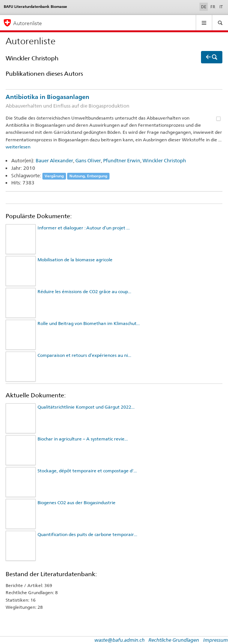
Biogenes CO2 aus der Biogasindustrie (76, 502)
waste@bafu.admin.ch (120, 640)
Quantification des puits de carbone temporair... (87, 534)
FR (213, 7)
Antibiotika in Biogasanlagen (114, 102)
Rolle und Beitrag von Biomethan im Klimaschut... (89, 323)
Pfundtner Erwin (122, 160)
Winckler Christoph (164, 160)
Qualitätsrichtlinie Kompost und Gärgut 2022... (86, 407)
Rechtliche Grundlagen (174, 640)
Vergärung (54, 176)
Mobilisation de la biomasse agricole (75, 260)
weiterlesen (18, 147)
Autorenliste (28, 23)
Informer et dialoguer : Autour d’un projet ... (84, 228)
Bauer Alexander (54, 160)
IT (221, 7)
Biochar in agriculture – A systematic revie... (83, 439)
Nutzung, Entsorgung (88, 176)
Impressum (216, 640)
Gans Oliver (88, 160)
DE (204, 6)
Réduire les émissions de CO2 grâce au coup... (84, 291)
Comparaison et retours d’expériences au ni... (84, 355)
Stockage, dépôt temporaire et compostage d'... (87, 471)
